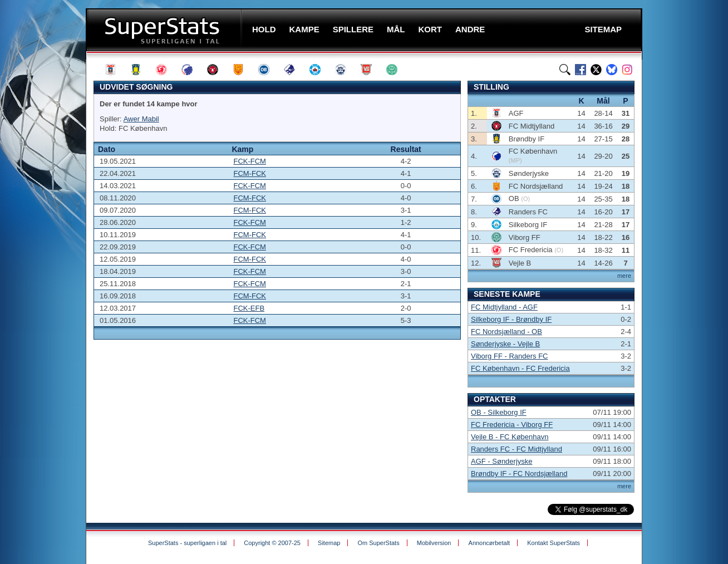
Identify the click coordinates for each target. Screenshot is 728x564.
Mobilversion (434, 543)
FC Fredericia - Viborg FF (512, 425)
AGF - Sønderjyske (502, 461)
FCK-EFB (249, 308)
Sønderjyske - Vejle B (505, 344)
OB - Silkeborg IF (499, 412)
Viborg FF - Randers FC (509, 356)
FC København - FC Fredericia (520, 368)
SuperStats (165, 30)
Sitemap (329, 543)
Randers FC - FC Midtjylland (517, 449)
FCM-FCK (250, 173)
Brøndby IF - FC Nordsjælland (519, 474)
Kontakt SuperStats (554, 543)
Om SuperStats (378, 543)
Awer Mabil (141, 119)
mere (624, 276)
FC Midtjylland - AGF (504, 307)
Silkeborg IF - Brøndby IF (511, 319)
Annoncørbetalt (490, 543)
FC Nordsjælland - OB (506, 332)
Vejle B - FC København (510, 437)
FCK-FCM (250, 161)
